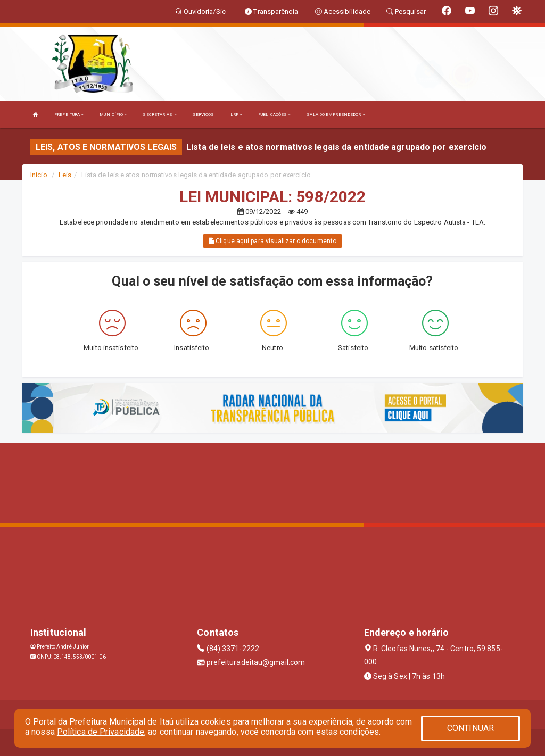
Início (39, 175)
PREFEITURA (69, 115)
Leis (65, 175)
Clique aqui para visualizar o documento (272, 241)
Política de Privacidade (101, 732)
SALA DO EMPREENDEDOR (336, 115)
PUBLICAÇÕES (274, 115)
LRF (237, 115)
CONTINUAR (470, 728)
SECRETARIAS (159, 115)
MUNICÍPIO (113, 115)
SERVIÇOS (204, 115)
